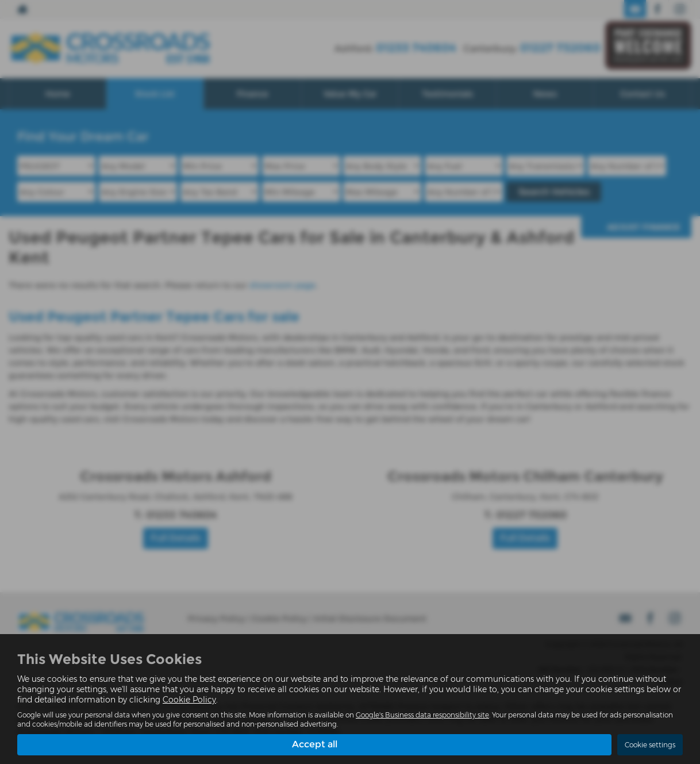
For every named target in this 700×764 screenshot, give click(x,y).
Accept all (315, 744)
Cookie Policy (189, 700)
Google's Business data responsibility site (422, 715)
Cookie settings (650, 745)
